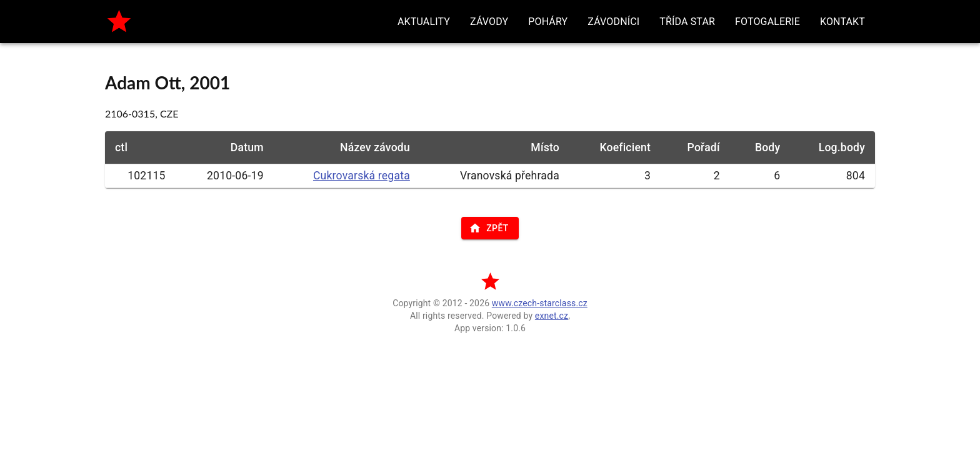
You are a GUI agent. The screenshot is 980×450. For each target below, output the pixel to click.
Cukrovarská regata (362, 176)
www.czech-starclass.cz (540, 303)
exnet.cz (552, 316)
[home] (119, 22)
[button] (424, 22)
